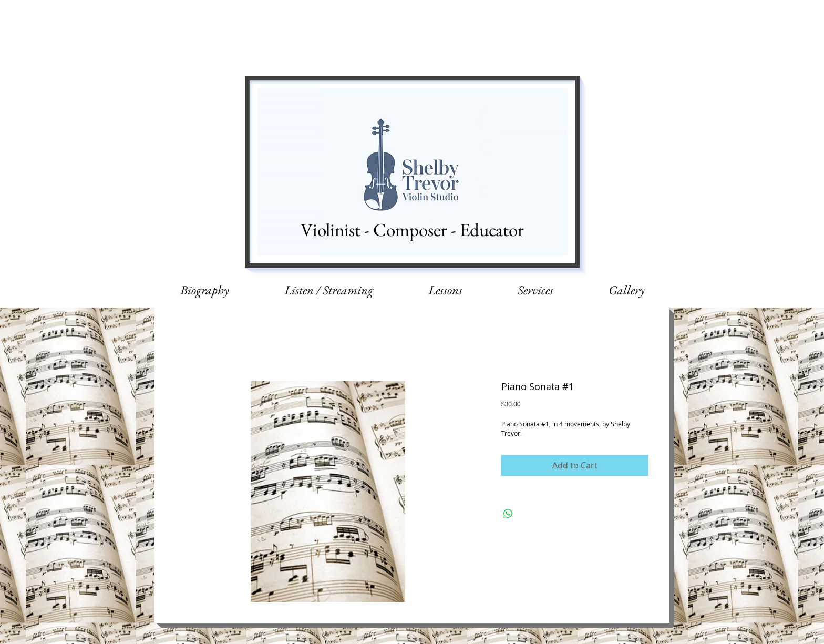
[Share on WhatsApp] (508, 514)
